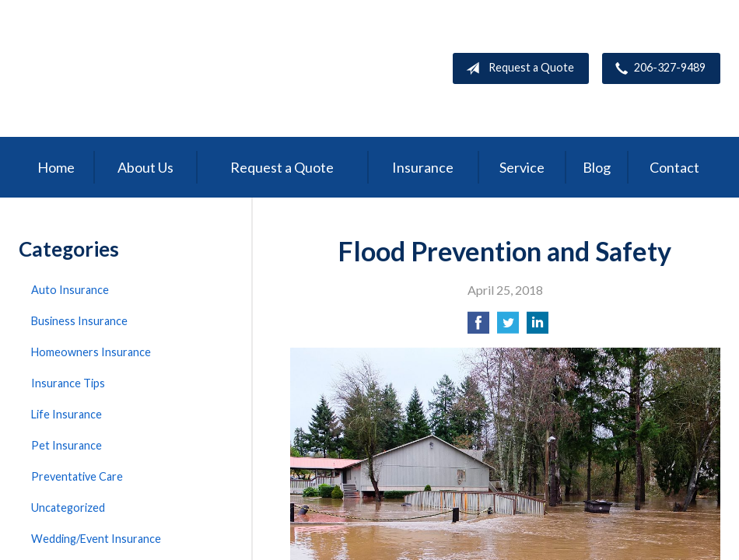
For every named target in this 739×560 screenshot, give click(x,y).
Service (522, 167)
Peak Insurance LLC (135, 68)
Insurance (423, 167)
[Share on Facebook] (478, 327)
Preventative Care (77, 476)
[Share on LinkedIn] (538, 327)
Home (56, 167)
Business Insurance (79, 321)
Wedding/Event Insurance (96, 539)
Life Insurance (67, 414)
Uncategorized (68, 507)
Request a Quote (517, 68)
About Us (145, 167)
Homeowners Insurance (91, 352)
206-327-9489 (657, 68)
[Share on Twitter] (508, 327)
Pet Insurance (67, 445)
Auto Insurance (70, 290)
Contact (674, 167)
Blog (597, 167)
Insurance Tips (68, 383)
